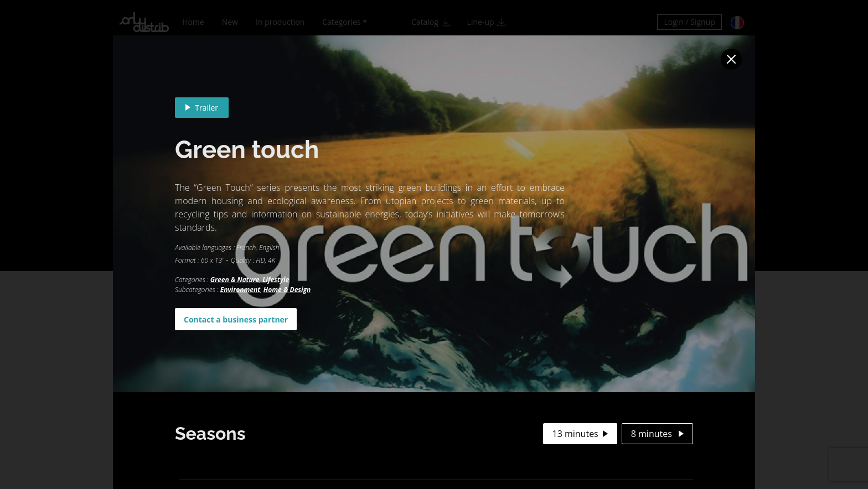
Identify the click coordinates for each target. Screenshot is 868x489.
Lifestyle (276, 280)
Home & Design (287, 290)
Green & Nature (235, 280)
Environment (241, 290)
